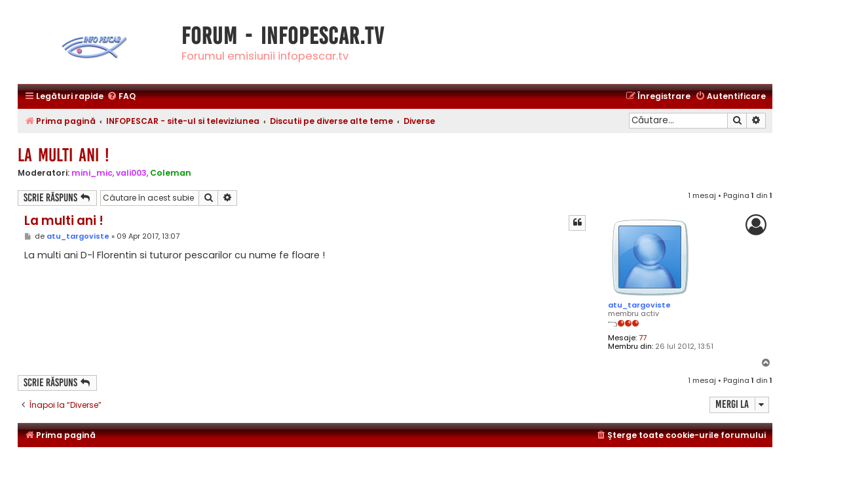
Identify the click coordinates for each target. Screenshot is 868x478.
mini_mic (92, 173)
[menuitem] (121, 97)
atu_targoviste (639, 305)
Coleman (171, 173)
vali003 (131, 173)
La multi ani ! (63, 155)
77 (643, 338)
